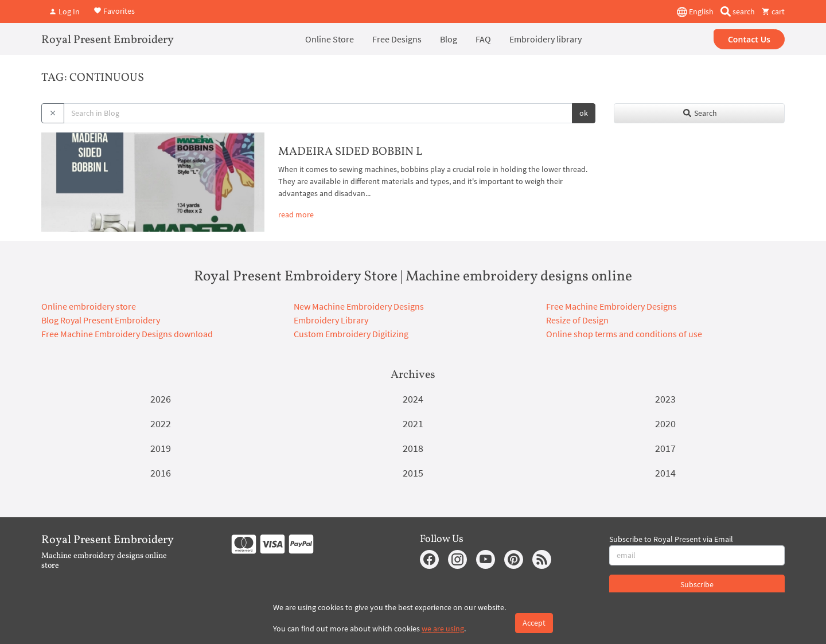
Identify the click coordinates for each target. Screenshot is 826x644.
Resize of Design (577, 320)
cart (773, 11)
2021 (413, 424)
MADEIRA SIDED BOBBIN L (350, 152)
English (695, 12)
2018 (413, 448)
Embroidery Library (331, 320)
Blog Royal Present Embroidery (101, 320)
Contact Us (749, 39)
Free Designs (397, 39)
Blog (449, 39)
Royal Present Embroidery (108, 40)
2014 (665, 473)
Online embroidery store (89, 306)
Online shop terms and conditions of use (624, 334)
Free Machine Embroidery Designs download (127, 334)
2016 (161, 473)
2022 (161, 424)
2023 (665, 399)
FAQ (483, 39)
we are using (443, 629)
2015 (413, 473)
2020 (665, 424)
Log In (64, 11)
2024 (413, 399)
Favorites (114, 10)
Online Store (330, 39)
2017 (665, 448)
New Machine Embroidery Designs (359, 306)
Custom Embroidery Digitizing (351, 334)
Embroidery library (546, 39)
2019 (161, 448)
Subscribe (697, 584)
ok (584, 113)
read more (296, 214)
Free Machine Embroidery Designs (611, 306)
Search (700, 113)
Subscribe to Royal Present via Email (671, 539)
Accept (534, 623)
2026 (161, 399)
